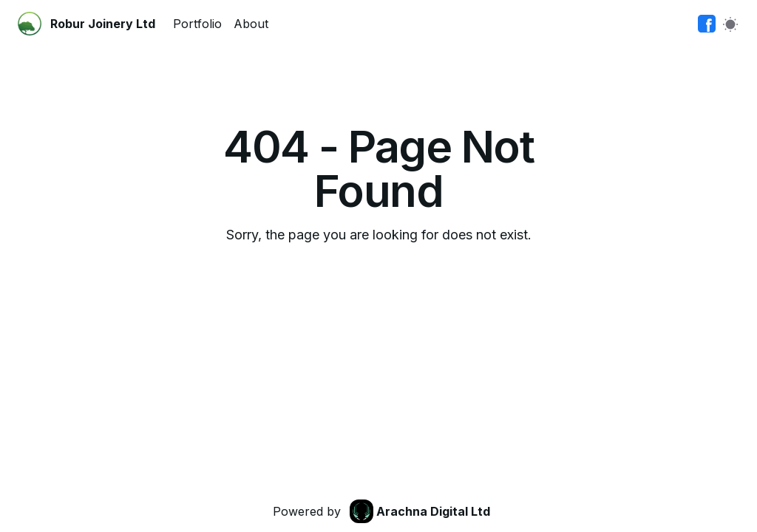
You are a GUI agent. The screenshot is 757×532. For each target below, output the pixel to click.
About (251, 24)
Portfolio (197, 24)
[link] (707, 24)
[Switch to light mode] (730, 24)
